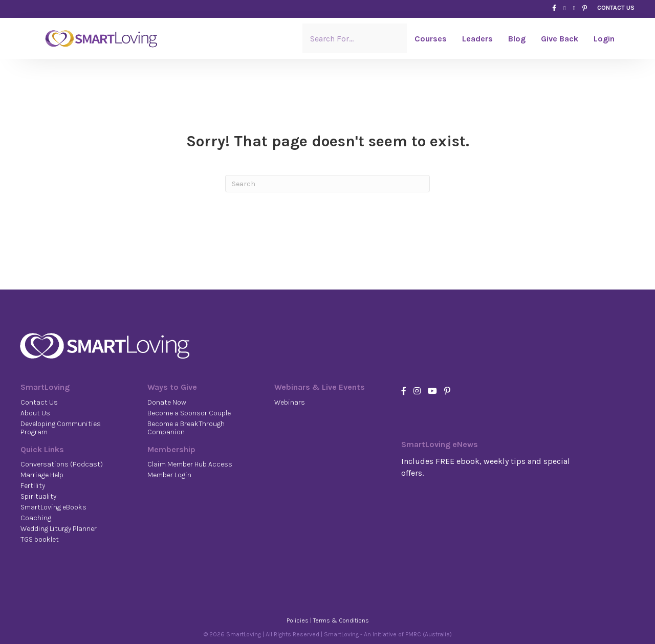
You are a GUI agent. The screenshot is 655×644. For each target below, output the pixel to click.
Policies (298, 620)
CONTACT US (616, 8)
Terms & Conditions (341, 620)
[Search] (327, 184)
